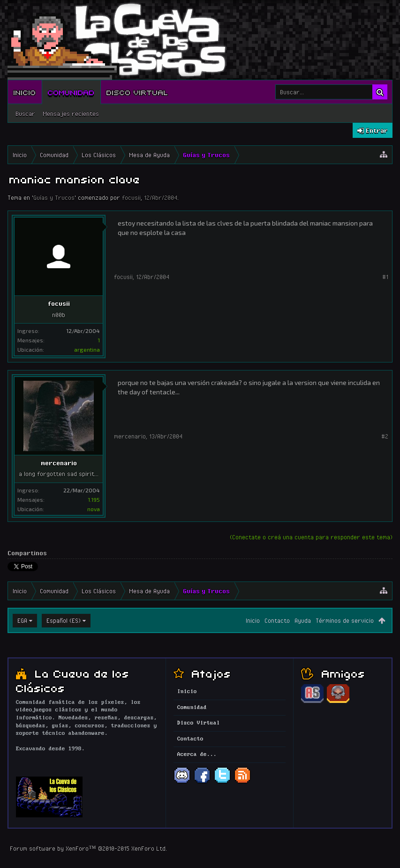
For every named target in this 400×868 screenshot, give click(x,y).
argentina (87, 349)
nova (94, 509)
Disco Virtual (137, 92)
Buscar (25, 113)
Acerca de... (197, 755)
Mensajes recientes (71, 113)
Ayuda (303, 620)
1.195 (94, 499)
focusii (131, 197)
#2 (385, 436)
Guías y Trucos (54, 197)
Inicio (25, 92)
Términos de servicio (345, 620)
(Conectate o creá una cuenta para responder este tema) (311, 537)
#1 (385, 277)
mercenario (59, 463)
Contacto (277, 620)
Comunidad (71, 92)
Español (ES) (64, 620)
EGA (22, 620)
